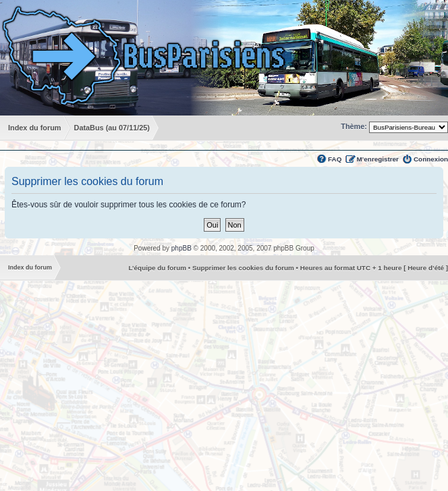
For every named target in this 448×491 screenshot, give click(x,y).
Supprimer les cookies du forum (243, 268)
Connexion (431, 159)
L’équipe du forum (157, 268)
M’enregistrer (377, 159)
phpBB (181, 248)
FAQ (335, 159)
